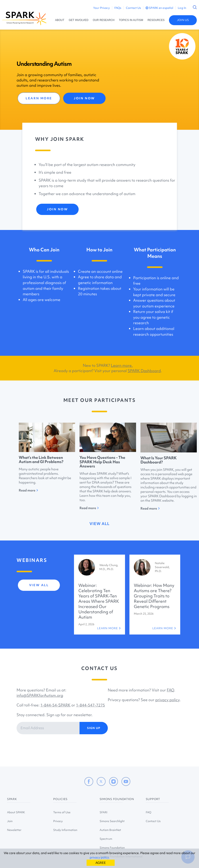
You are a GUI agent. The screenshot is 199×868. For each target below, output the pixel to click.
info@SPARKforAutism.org (40, 695)
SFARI (103, 812)
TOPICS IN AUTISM (131, 20)
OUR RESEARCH (104, 20)
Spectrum (106, 839)
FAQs (118, 8)
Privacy (58, 821)
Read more (28, 490)
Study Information (65, 830)
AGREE (101, 863)
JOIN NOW (84, 98)
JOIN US (183, 20)
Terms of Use (62, 812)
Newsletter (14, 830)
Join (10, 821)
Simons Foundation (112, 848)
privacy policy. (100, 857)
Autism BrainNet (110, 830)
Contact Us (133, 8)
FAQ (170, 690)
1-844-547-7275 (90, 705)
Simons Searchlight (112, 821)
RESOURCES (156, 20)
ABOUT (60, 20)
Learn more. (122, 365)
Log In (182, 8)
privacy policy (167, 700)
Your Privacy (101, 8)
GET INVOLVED (79, 20)
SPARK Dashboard (144, 371)
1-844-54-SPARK (55, 705)
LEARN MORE (39, 98)
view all (99, 524)
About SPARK (16, 812)
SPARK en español (159, 8)
